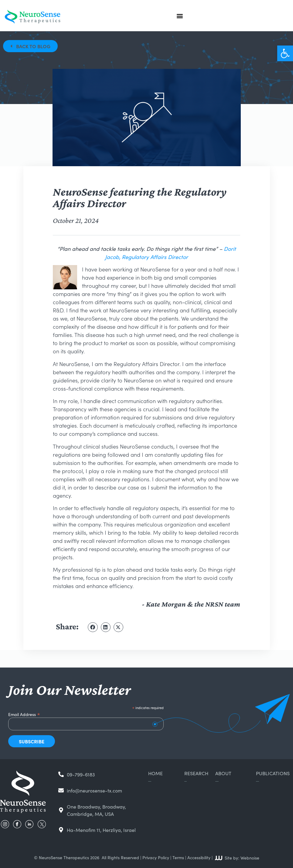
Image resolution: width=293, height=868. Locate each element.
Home (155, 773)
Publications (273, 773)
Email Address (24, 713)
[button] (285, 53)
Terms (178, 857)
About (223, 773)
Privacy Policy (156, 857)
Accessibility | (200, 857)
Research (196, 773)
